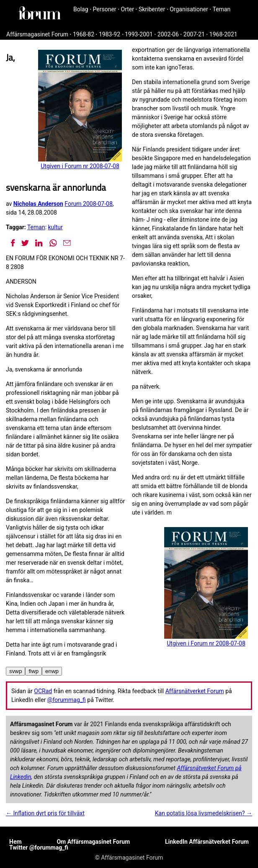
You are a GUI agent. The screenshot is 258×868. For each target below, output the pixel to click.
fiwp (34, 671)
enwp (52, 671)
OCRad (43, 691)
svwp (15, 671)
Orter (128, 9)
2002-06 (168, 34)
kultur (55, 227)
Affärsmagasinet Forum (37, 34)
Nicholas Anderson (38, 204)
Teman (221, 9)
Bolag (81, 9)
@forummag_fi (67, 700)
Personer (105, 9)
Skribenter (152, 9)
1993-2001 (139, 34)
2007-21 (194, 34)
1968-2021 (223, 34)
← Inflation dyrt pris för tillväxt (45, 813)
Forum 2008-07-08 (88, 204)
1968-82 (84, 34)
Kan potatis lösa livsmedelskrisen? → (204, 813)
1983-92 (110, 34)
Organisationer (189, 9)
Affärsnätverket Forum (195, 691)
